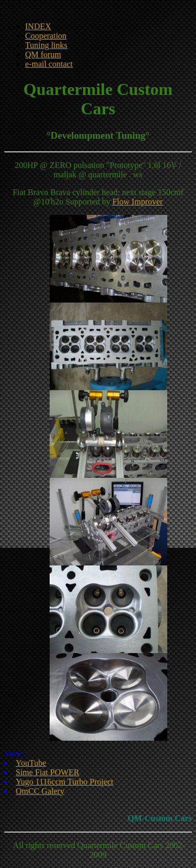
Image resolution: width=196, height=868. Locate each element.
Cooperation (46, 36)
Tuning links (46, 45)
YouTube (31, 763)
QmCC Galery (40, 791)
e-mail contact (49, 64)
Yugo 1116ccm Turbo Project (65, 782)
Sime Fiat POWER (48, 772)
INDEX (38, 26)
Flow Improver (137, 202)
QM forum (43, 55)
